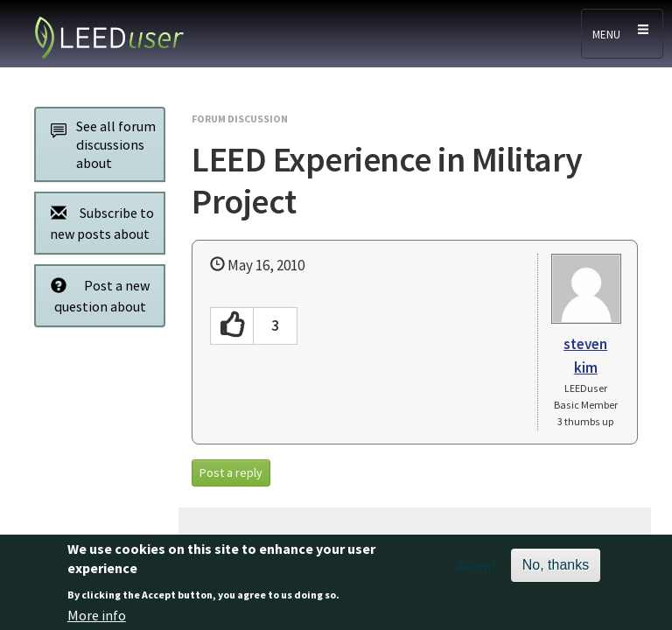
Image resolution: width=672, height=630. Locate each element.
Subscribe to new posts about (98, 223)
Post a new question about (95, 295)
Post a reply (231, 472)
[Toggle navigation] (622, 34)
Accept (476, 570)
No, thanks (556, 570)
